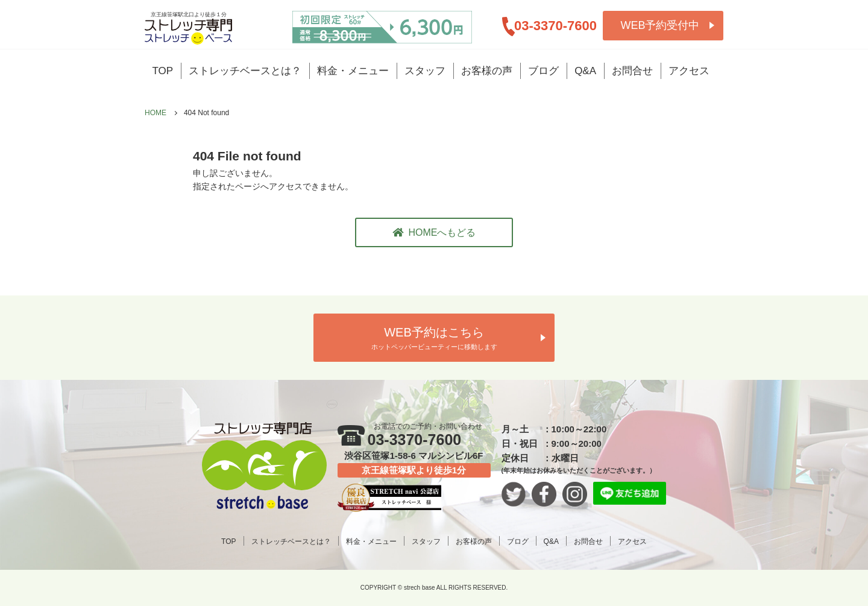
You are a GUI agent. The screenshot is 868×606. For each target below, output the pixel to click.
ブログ (543, 71)
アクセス (689, 71)
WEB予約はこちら (434, 339)
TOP (163, 71)
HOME (156, 113)
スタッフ (425, 71)
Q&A (585, 71)
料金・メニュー (353, 71)
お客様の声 (487, 71)
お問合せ (632, 71)
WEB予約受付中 (660, 25)
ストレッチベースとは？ (245, 71)
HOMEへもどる (434, 232)
